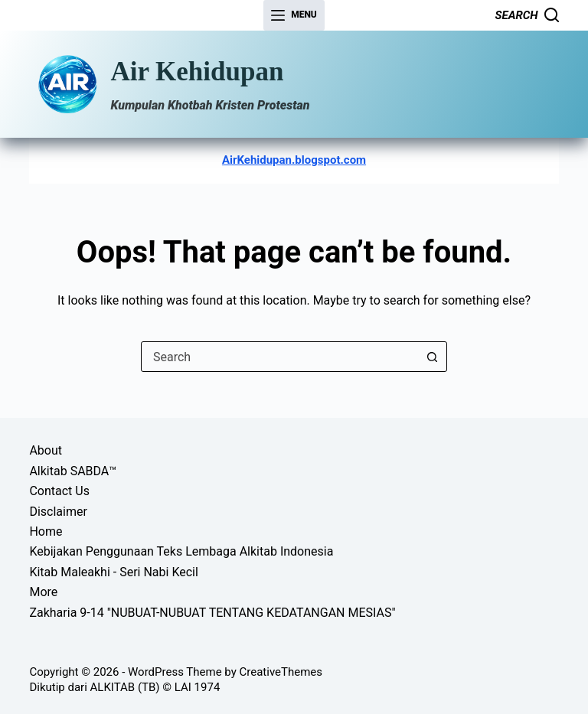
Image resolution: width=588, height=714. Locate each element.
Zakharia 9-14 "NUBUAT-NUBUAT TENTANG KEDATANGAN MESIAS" (212, 613)
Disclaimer (58, 512)
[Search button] (432, 357)
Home (46, 531)
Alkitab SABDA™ (73, 471)
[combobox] (279, 357)
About (46, 450)
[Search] (527, 16)
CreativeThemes (281, 672)
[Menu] (294, 15)
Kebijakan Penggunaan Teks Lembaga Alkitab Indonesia (181, 551)
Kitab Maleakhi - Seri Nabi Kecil (113, 572)
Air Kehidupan (197, 72)
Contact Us (59, 491)
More (43, 592)
